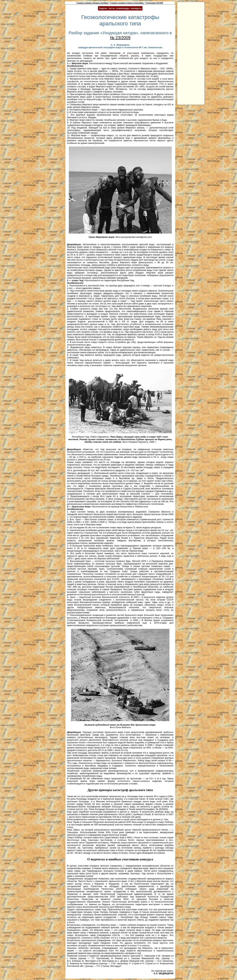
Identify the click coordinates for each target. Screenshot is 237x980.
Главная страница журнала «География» (127, 3)
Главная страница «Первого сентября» (93, 3)
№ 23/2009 (120, 38)
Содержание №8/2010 (154, 3)
